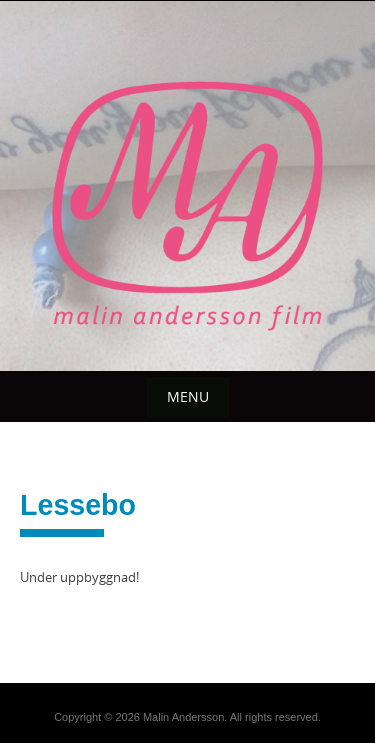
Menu (188, 396)
